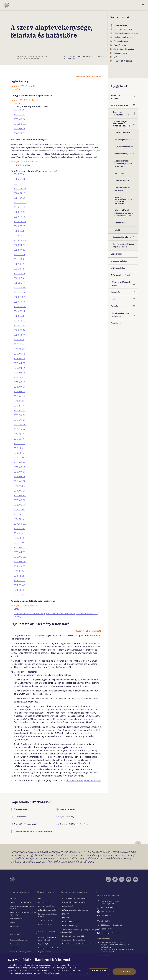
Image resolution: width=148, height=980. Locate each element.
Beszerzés (115, 292)
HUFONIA (66, 914)
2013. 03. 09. (20, 562)
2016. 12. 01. (19, 448)
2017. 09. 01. (19, 415)
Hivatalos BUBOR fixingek (71, 922)
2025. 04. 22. (20, 179)
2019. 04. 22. (20, 363)
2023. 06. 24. (20, 231)
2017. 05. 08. (20, 425)
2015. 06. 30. (20, 500)
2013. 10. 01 (19, 543)
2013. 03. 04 (20, 119)
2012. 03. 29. (20, 566)
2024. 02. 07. (20, 203)
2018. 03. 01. (20, 392)
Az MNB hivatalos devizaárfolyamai (75, 898)
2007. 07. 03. (20, 133)
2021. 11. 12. (19, 269)
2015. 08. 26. (20, 496)
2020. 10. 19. (20, 302)
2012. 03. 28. (20, 124)
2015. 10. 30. (20, 114)
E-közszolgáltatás (119, 261)
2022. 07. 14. (20, 255)
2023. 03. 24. (20, 236)
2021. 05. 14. (19, 283)
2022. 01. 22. (20, 264)
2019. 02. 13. (20, 373)
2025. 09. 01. (20, 174)
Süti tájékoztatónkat (53, 973)
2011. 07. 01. (19, 581)
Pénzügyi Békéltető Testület (48, 948)
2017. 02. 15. (19, 439)
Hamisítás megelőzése (46, 906)
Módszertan (14, 948)
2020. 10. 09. (20, 307)
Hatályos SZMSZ (22, 165)
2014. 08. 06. (20, 524)
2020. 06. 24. (20, 316)
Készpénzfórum (44, 902)
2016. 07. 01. (19, 472)
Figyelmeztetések (44, 952)
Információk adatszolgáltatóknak (22, 952)
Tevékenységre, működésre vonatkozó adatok (121, 124)
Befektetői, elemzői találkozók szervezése (77, 944)
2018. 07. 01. (19, 387)
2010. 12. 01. (19, 595)
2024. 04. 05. (20, 198)
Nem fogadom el (99, 972)
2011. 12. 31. (19, 576)
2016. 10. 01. (19, 458)
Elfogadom (124, 972)
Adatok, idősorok (16, 944)
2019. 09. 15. (20, 354)
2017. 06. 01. (19, 420)
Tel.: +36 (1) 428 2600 (109, 908)
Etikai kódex (14, 927)
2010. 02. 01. (20, 129)
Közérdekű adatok (119, 105)
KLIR (40, 898)
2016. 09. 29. (20, 462)
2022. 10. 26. (20, 250)
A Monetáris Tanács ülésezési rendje (23, 902)
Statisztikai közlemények (19, 940)
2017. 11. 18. (19, 406)
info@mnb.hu (106, 916)
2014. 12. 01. (19, 514)
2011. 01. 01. (19, 590)
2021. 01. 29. (19, 292)
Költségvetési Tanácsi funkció (120, 284)
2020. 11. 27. (19, 297)
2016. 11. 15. (19, 453)
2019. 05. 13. (20, 359)
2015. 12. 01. (19, 486)
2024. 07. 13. (20, 193)
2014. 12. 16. (19, 510)
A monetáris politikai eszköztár (74, 940)
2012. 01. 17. (19, 571)
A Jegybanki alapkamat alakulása (74, 902)
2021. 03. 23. (20, 288)
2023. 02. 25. (20, 240)
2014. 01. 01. (19, 533)
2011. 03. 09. (20, 585)
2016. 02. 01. (20, 481)
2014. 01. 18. (19, 529)
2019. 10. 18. (19, 344)
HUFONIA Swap (68, 918)
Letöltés (18, 89)
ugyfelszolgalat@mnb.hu (110, 933)
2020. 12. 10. (19, 335)
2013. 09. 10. (20, 547)
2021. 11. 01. (19, 110)
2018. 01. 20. (20, 396)
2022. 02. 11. (19, 259)
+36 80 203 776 (107, 929)
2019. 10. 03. (20, 349)
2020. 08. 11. (20, 311)
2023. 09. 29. (20, 222)
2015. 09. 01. (20, 491)
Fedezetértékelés (68, 906)
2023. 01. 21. (19, 245)
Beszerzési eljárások (46, 924)
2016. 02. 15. (20, 477)
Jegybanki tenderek (45, 920)
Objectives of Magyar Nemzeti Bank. (83, 780)
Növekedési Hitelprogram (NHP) (73, 936)
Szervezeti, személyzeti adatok (121, 113)
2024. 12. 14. (19, 184)
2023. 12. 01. (19, 212)
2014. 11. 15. (19, 519)
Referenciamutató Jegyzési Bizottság (75, 910)
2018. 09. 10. (20, 382)
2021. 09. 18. (20, 274)
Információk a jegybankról (117, 97)
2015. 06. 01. (20, 505)
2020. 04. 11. (19, 325)
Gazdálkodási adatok (122, 237)
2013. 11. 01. (19, 538)
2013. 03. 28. (20, 557)
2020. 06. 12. (20, 321)
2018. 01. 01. (19, 401)
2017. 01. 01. (19, 444)
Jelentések (14, 898)
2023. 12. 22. (20, 207)
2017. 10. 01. (19, 410)
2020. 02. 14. (20, 330)
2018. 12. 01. (19, 377)
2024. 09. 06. (20, 188)
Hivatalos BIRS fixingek (71, 926)
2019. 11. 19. (19, 340)
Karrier (114, 299)
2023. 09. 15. (20, 226)
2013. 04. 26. (20, 552)
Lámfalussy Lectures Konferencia (120, 315)
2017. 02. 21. (19, 434)
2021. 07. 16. (19, 278)
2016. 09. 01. (20, 467)
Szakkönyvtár (117, 306)
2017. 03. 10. (19, 429)
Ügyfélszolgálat (44, 944)
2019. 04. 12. (19, 368)
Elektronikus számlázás (47, 910)
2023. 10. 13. (20, 217)
